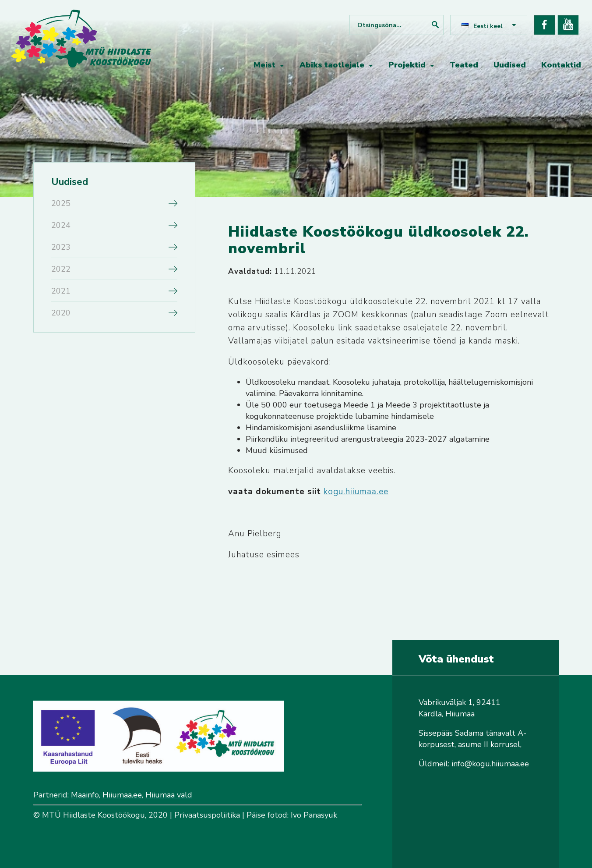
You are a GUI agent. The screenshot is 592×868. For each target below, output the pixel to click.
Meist (264, 65)
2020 (61, 313)
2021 (61, 291)
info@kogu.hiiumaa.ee (490, 764)
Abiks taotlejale (332, 65)
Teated (464, 65)
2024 (61, 225)
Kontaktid (561, 65)
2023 (61, 247)
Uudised (510, 65)
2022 (61, 269)
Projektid (407, 65)
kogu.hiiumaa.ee (356, 492)
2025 (61, 203)
